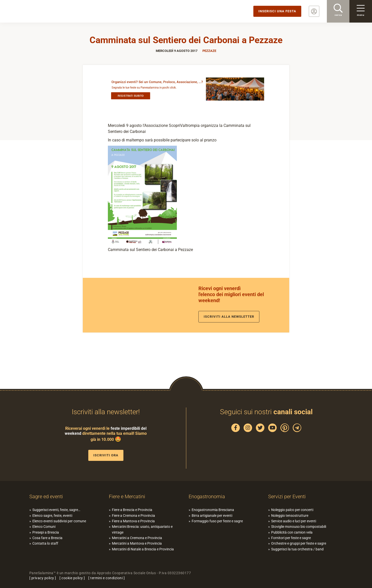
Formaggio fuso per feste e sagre (217, 521)
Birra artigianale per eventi (212, 516)
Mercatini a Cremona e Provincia (137, 538)
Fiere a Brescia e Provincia (132, 510)
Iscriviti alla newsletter (229, 317)
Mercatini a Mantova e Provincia (137, 543)
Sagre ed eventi (46, 496)
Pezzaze (209, 51)
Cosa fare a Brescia (47, 538)
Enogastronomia (207, 496)
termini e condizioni (106, 578)
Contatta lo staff (45, 543)
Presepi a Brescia (46, 532)
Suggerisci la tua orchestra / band (297, 549)
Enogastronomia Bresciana (213, 510)
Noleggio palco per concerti (292, 510)
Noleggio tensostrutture (290, 516)
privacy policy (43, 578)
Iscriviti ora (106, 455)
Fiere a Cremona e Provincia (133, 516)
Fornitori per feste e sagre (291, 538)
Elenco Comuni (44, 527)
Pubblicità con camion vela (292, 532)
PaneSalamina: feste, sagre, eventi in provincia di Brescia (39, 11)
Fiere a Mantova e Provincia (133, 521)
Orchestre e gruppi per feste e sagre (299, 543)
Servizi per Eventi (287, 496)
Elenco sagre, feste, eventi (52, 516)
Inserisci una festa (277, 11)
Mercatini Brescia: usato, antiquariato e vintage (142, 529)
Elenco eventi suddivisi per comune (59, 521)
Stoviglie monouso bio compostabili (299, 527)
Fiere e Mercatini (127, 496)
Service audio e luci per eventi (294, 521)
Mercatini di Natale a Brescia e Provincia (143, 549)
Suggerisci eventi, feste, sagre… (56, 510)
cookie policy (72, 578)
